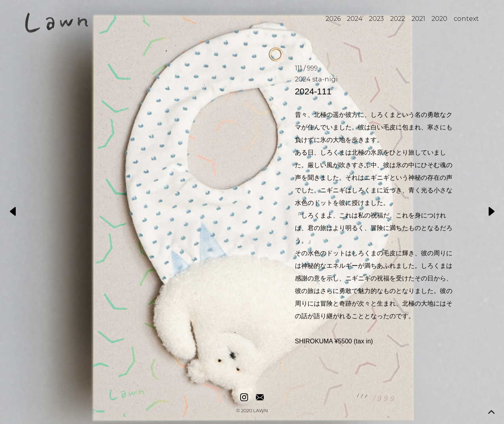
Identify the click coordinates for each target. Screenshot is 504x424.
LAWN (260, 411)
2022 (398, 19)
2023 (376, 19)
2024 (355, 19)
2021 (418, 19)
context (466, 19)
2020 (439, 19)
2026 (333, 19)
